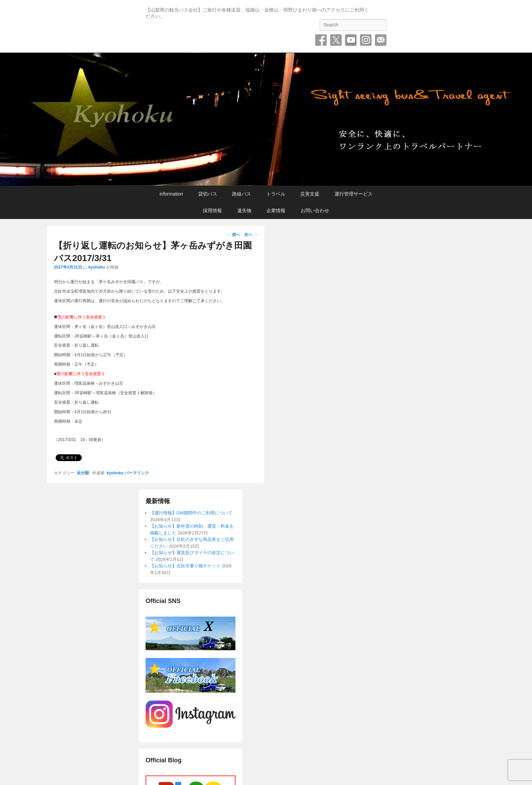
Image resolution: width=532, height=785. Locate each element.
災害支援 (310, 194)
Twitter (336, 40)
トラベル (276, 194)
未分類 (83, 473)
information (171, 194)
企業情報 (276, 211)
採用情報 (212, 211)
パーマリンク (137, 473)
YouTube (351, 40)
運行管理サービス (354, 194)
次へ (251, 235)
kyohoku (97, 267)
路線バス (242, 194)
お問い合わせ (381, 40)
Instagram (366, 40)
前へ (234, 235)
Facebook (321, 40)
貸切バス (208, 194)
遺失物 (244, 211)
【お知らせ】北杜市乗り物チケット (185, 566)
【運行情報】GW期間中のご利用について (191, 513)
